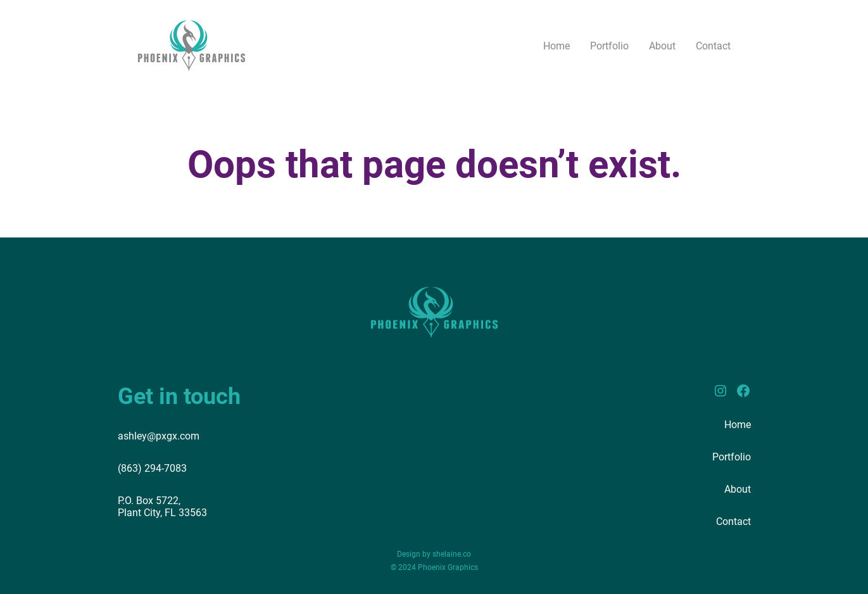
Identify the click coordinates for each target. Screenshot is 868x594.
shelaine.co (452, 554)
